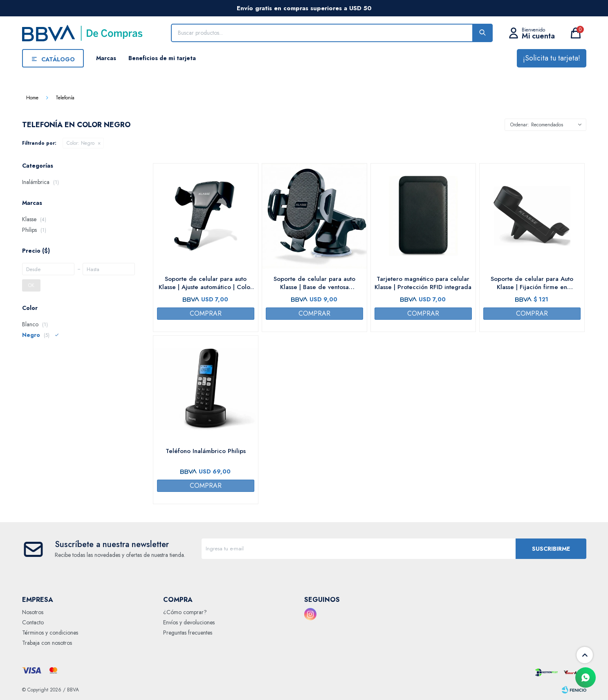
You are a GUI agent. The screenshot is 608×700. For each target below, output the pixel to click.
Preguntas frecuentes (188, 633)
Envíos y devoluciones (189, 622)
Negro (81, 143)
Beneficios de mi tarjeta (162, 58)
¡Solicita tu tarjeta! (552, 58)
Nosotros (33, 612)
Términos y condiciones (50, 633)
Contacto (33, 622)
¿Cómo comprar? (185, 612)
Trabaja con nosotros (47, 643)
